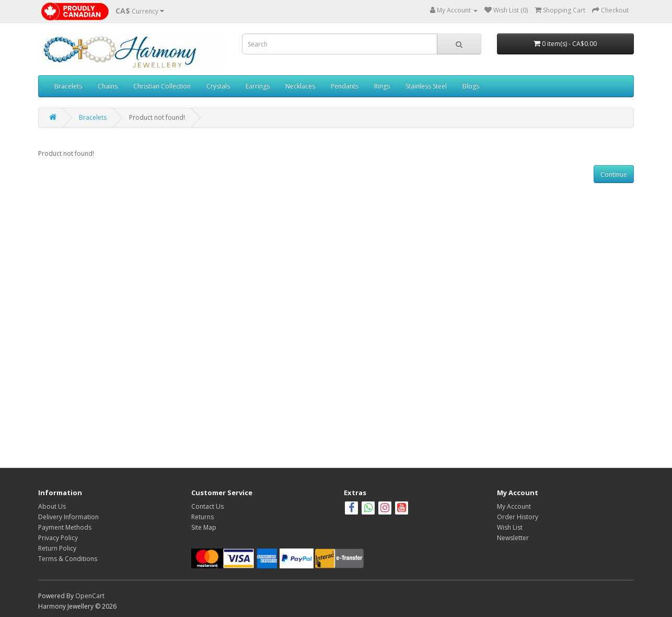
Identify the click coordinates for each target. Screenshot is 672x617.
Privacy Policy (58, 538)
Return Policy (57, 548)
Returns (202, 517)
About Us (52, 506)
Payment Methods (65, 527)
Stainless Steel (426, 86)
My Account (514, 506)
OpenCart (90, 596)
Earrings (258, 86)
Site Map (204, 527)
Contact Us (207, 506)
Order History (518, 517)
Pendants (345, 86)
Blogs (471, 86)
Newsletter (513, 538)
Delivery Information (68, 517)
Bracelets (68, 86)
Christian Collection (162, 86)
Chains (108, 86)
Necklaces (300, 86)
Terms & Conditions (68, 559)
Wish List (510, 527)
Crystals (218, 86)
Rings (382, 86)
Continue (614, 174)
